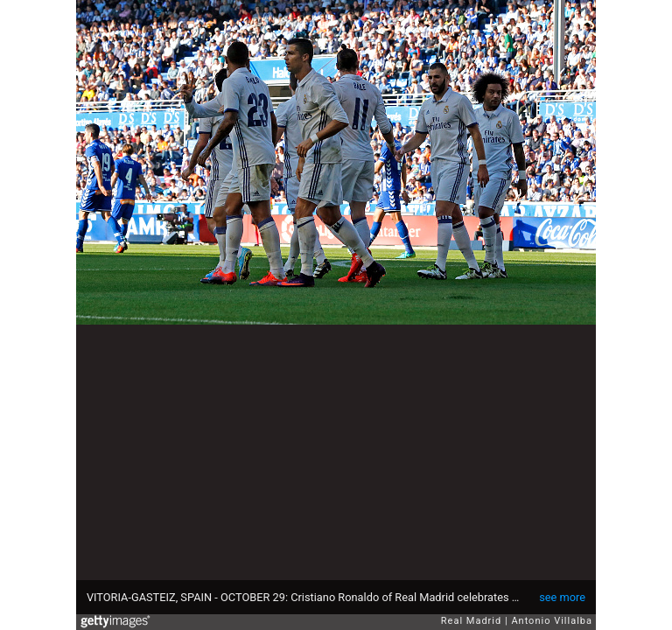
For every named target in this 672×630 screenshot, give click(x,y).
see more (562, 597)
